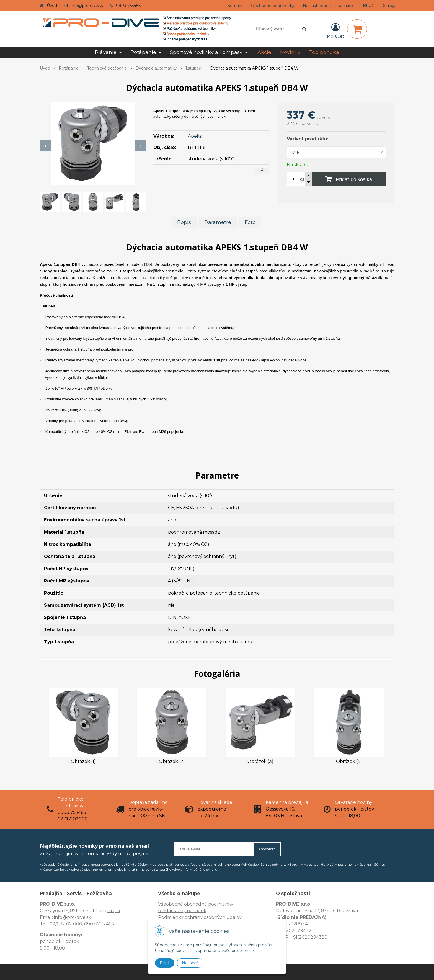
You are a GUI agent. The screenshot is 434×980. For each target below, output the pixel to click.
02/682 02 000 (66, 924)
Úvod (52, 6)
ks (302, 179)
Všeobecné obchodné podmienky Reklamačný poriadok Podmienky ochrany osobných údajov (200, 911)
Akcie (264, 52)
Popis (184, 222)
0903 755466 (128, 6)
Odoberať (267, 849)
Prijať (165, 963)
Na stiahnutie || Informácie (329, 6)
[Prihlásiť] (335, 30)
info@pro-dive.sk (87, 6)
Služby (389, 6)
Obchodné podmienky (273, 6)
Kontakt (235, 6)
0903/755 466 (99, 924)
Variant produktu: (308, 139)
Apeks (195, 136)
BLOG (369, 6)
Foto (250, 222)
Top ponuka (324, 52)
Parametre (218, 222)
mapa (114, 911)
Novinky (290, 52)
